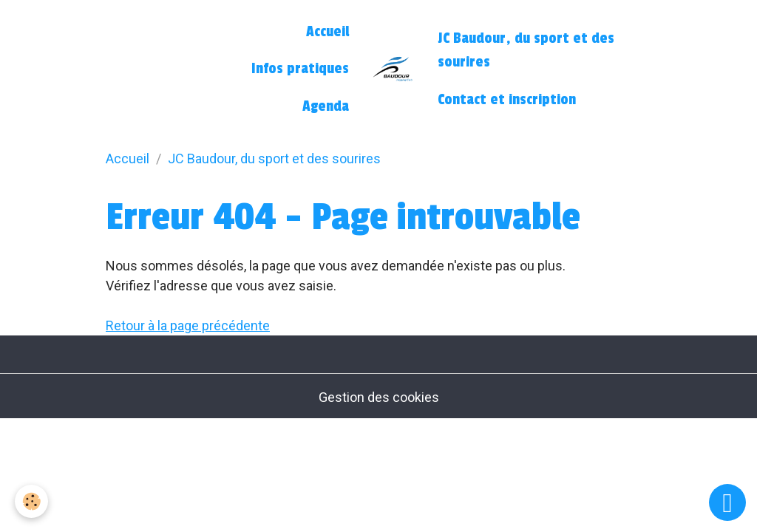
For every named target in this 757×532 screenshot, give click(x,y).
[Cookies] (31, 501)
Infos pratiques (300, 69)
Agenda (326, 106)
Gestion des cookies (379, 397)
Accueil (327, 32)
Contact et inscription (507, 100)
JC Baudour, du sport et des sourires (526, 50)
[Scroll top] (727, 502)
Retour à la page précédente (188, 325)
